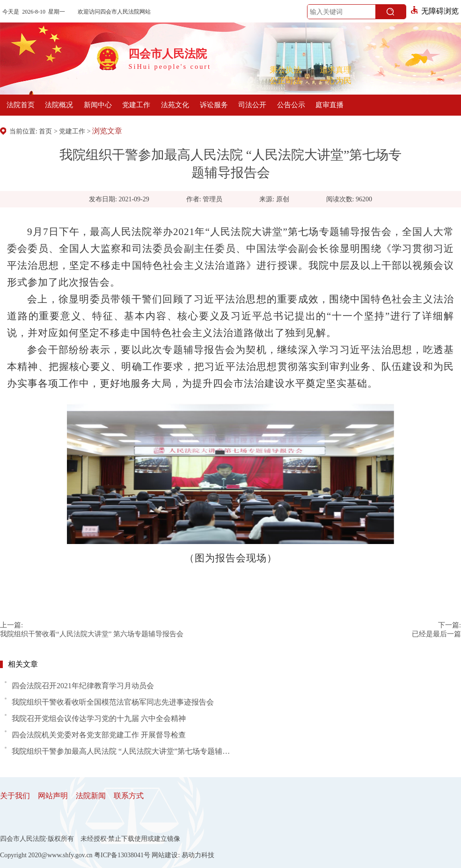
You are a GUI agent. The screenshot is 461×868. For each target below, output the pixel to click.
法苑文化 (175, 105)
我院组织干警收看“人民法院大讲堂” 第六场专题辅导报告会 (92, 634)
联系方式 (129, 796)
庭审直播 (329, 105)
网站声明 (53, 796)
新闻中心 (98, 105)
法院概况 (59, 105)
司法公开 (252, 105)
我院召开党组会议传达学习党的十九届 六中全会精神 (99, 718)
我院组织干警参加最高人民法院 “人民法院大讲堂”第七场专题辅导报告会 (124, 751)
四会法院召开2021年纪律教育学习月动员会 (83, 686)
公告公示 (291, 105)
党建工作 (136, 105)
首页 (45, 131)
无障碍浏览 (435, 11)
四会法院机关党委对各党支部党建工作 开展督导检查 (99, 735)
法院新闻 (91, 796)
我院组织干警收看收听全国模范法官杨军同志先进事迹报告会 (113, 702)
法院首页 (21, 105)
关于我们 (15, 796)
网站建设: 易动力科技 (183, 855)
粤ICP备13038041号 (122, 855)
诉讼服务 (214, 105)
